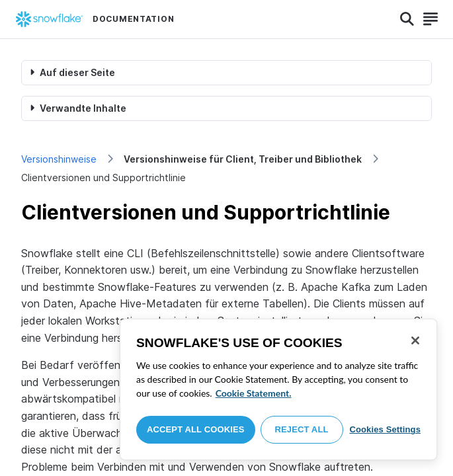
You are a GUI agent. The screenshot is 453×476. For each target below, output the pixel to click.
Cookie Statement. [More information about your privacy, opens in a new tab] (254, 393)
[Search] (407, 19)
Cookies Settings (385, 429)
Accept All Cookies (196, 429)
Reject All (302, 429)
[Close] (415, 340)
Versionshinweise (59, 159)
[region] (278, 389)
